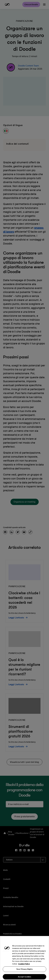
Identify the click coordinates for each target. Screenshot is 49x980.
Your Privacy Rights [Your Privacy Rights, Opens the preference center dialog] (24, 972)
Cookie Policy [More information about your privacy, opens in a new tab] (24, 967)
